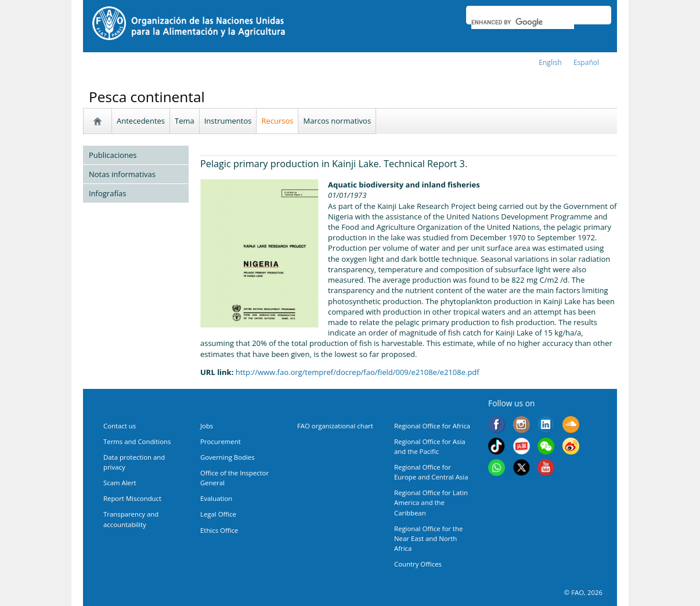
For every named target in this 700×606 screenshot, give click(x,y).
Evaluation (216, 498)
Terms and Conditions (137, 441)
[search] (523, 22)
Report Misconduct (132, 498)
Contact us (120, 426)
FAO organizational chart (335, 426)
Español (586, 62)
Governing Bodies (228, 457)
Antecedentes (141, 121)
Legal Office (218, 514)
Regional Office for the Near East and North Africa (428, 538)
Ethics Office (219, 530)
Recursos (277, 121)
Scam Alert (120, 483)
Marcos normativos (337, 121)
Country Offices (418, 564)
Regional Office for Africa (432, 426)
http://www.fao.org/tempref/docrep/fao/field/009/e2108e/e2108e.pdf (358, 372)
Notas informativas (122, 174)
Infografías (107, 193)
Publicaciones (113, 155)
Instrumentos (228, 121)
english (550, 62)
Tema (185, 121)
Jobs (207, 426)
